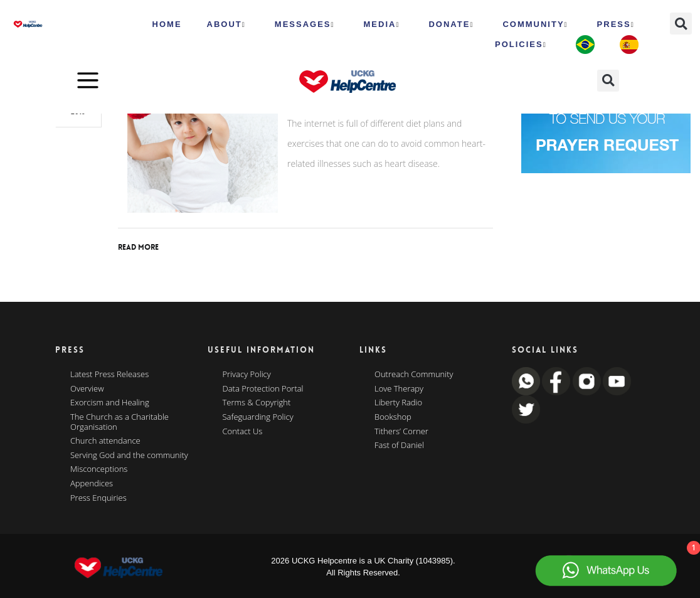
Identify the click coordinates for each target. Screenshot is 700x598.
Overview (87, 389)
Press (616, 24)
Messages (305, 24)
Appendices (92, 484)
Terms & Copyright (257, 403)
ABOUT (226, 24)
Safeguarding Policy (258, 417)
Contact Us (243, 432)
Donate (451, 24)
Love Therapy (399, 389)
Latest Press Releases (109, 375)
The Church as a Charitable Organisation (119, 422)
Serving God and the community (129, 456)
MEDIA (382, 24)
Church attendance (105, 441)
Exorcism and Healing (110, 403)
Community (535, 24)
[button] (681, 24)
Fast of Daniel (399, 446)
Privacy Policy (247, 375)
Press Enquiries (98, 498)
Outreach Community (414, 375)
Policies (521, 45)
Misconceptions (99, 469)
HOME (167, 24)
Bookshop (393, 417)
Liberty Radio (398, 403)
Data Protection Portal (263, 389)
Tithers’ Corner (401, 432)
